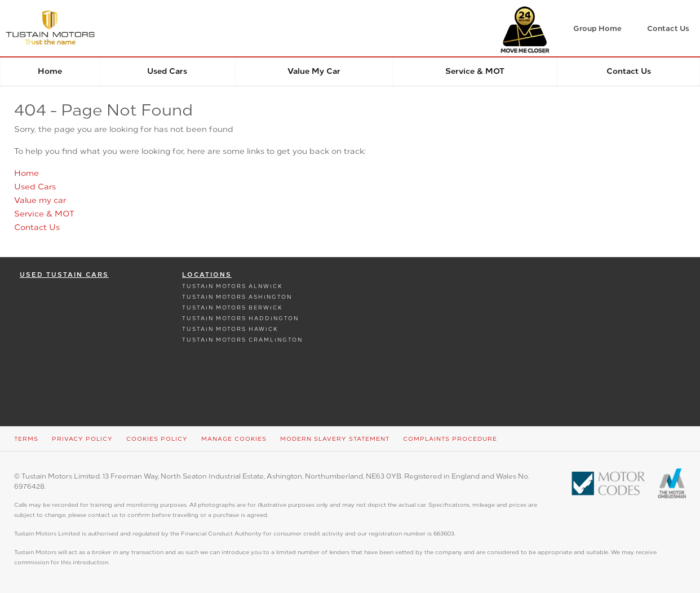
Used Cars (167, 71)
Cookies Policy (157, 439)
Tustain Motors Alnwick (232, 286)
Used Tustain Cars (64, 275)
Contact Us (629, 71)
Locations (207, 275)
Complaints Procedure (450, 439)
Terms (26, 439)
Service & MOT (475, 71)
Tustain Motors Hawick (230, 329)
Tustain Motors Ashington (237, 297)
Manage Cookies (234, 439)
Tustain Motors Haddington (240, 318)
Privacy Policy (82, 439)
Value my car (314, 71)
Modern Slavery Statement (335, 439)
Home (50, 71)
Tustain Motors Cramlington (242, 340)
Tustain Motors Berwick (232, 307)
